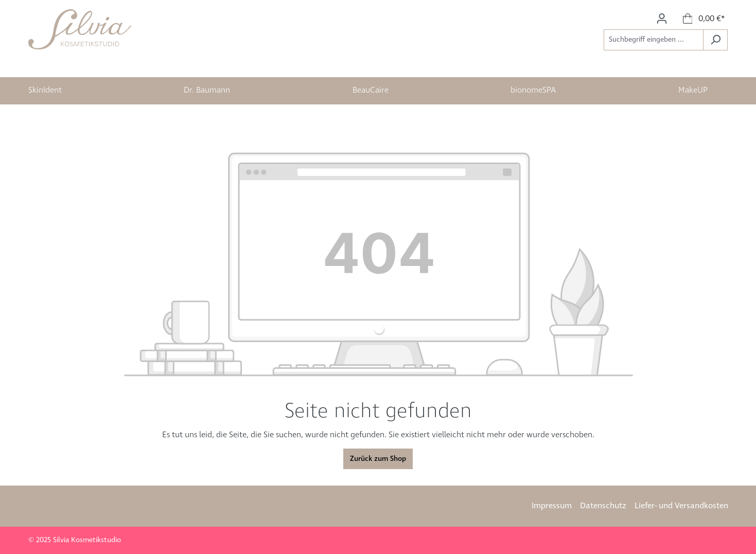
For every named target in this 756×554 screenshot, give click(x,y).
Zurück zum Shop (378, 459)
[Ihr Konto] (662, 19)
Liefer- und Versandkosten (681, 506)
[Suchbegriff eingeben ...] (654, 40)
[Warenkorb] (704, 19)
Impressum (552, 506)
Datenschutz (603, 506)
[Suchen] (715, 40)
